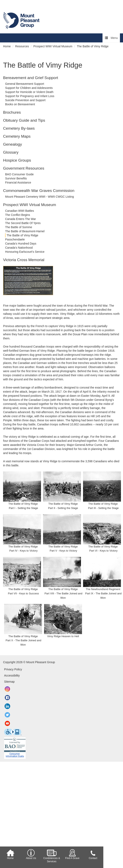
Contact (93, 854)
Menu (111, 38)
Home (10, 854)
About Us (31, 854)
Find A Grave (72, 854)
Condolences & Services (52, 856)
